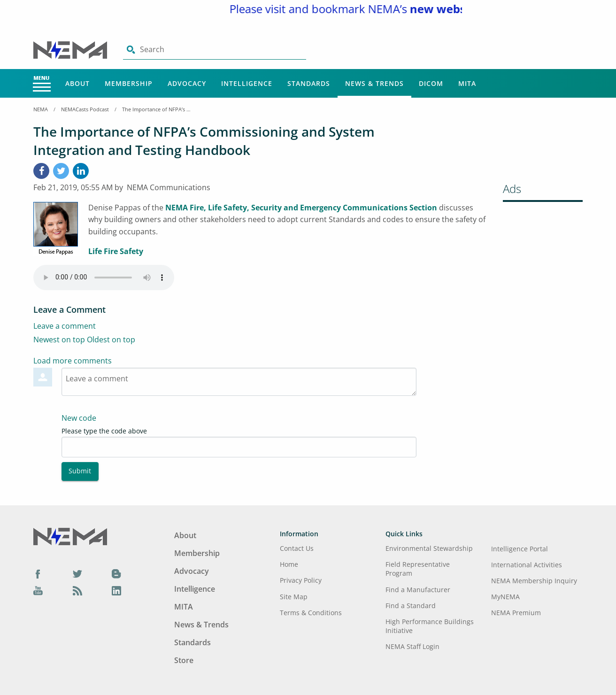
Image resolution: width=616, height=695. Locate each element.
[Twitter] (77, 574)
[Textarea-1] (239, 382)
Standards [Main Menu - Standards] (309, 83)
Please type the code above (104, 431)
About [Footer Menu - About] (185, 535)
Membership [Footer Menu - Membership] (197, 553)
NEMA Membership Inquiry (534, 581)
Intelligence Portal (520, 549)
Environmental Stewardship (429, 548)
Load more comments (73, 361)
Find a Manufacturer (418, 590)
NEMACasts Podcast (85, 109)
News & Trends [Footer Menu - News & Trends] (201, 625)
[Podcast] (77, 590)
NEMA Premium (516, 613)
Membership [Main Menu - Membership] (129, 83)
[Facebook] (41, 171)
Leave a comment (65, 326)
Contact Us (297, 548)
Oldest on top (111, 340)
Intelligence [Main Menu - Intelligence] (247, 83)
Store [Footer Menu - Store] (184, 660)
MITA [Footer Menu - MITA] (184, 607)
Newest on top (59, 340)
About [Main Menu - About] (77, 83)
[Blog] (116, 574)
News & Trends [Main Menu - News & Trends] (374, 83)
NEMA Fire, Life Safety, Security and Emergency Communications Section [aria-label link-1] (301, 208)
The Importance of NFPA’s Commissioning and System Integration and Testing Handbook (157, 109)
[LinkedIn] (81, 171)
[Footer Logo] (70, 535)
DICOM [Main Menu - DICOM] (431, 83)
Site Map (294, 597)
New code (79, 418)
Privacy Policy (301, 580)
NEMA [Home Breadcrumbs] (41, 109)
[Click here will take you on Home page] (71, 49)
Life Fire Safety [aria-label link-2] (116, 251)
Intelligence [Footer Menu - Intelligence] (195, 589)
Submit (80, 471)
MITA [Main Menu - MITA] (467, 83)
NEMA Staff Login (412, 646)
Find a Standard (411, 606)
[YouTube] (38, 590)
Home (289, 564)
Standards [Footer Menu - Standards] (192, 642)
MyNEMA (505, 597)
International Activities (527, 565)
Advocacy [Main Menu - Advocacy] (187, 83)
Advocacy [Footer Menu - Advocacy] (192, 571)
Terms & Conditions (311, 613)
